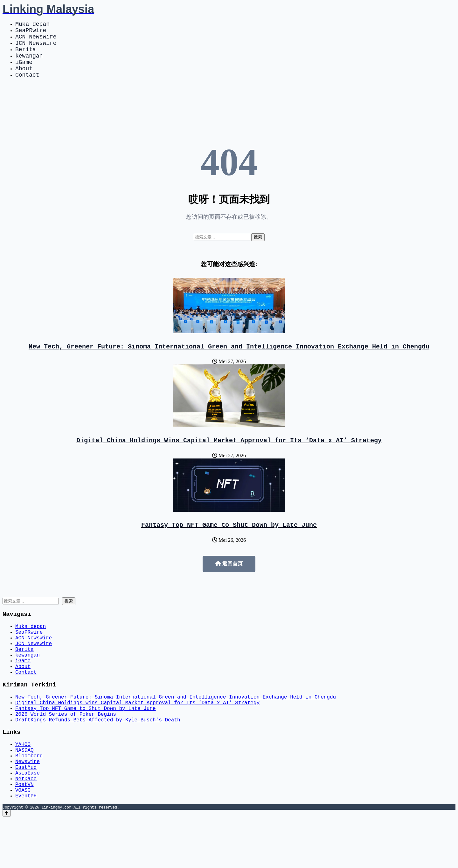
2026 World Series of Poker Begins (66, 748)
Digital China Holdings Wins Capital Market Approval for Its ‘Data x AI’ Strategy (229, 454)
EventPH (26, 844)
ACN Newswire (36, 40)
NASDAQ (24, 789)
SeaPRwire (31, 32)
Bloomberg (29, 796)
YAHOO (23, 782)
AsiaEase (28, 816)
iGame (24, 71)
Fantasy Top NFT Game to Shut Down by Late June (229, 540)
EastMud (26, 809)
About (24, 78)
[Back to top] (7, 862)
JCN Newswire (36, 48)
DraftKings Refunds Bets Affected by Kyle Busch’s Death (98, 755)
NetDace (26, 823)
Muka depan (32, 25)
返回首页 (229, 579)
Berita (26, 55)
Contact (27, 86)
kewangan (29, 63)
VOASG (23, 837)
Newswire (28, 803)
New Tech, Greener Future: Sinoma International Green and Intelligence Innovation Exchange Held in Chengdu (229, 359)
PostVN (24, 830)
